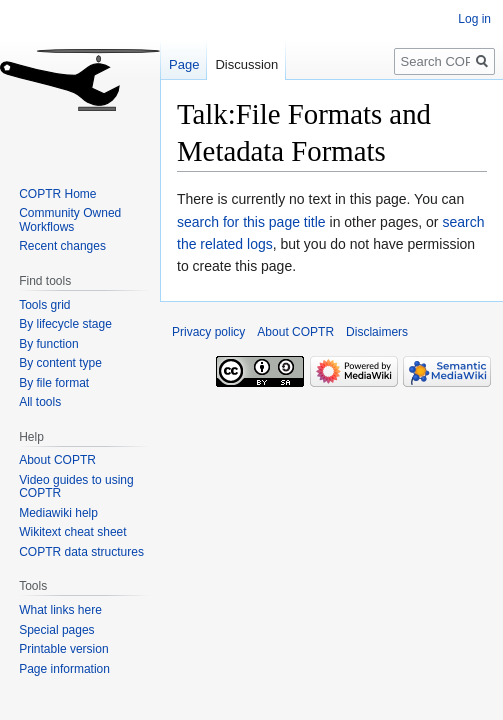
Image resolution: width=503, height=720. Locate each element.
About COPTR (57, 460)
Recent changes (62, 246)
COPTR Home (57, 194)
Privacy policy (208, 332)
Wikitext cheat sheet (72, 532)
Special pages (56, 630)
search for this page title (251, 222)
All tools (40, 402)
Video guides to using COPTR (76, 487)
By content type (60, 363)
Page (184, 64)
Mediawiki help (58, 513)
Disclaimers (377, 332)
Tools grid (44, 305)
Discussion (246, 64)
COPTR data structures (81, 552)
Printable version (63, 649)
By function (48, 344)
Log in (474, 19)
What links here (60, 610)
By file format (54, 383)
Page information (64, 669)
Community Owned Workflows (70, 220)
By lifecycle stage (65, 324)
